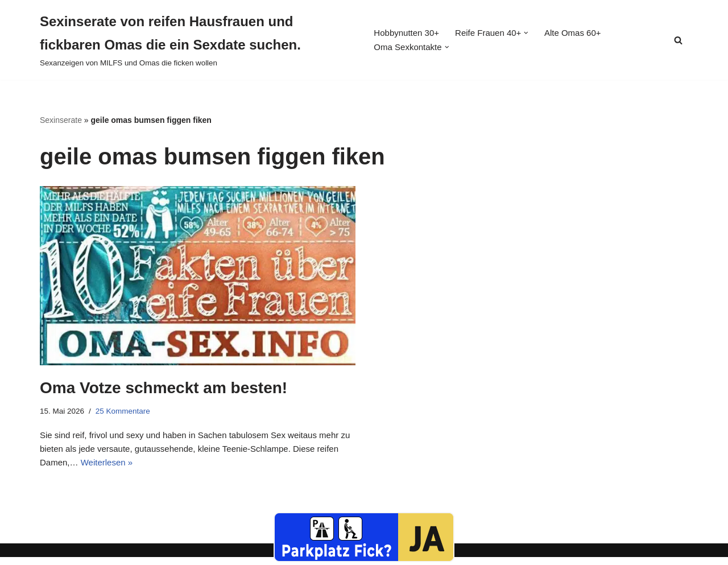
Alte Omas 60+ (582, 33)
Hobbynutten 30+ (407, 33)
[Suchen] (678, 40)
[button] (533, 32)
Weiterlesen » (162, 470)
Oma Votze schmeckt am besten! (164, 389)
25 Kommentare (127, 413)
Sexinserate (61, 120)
